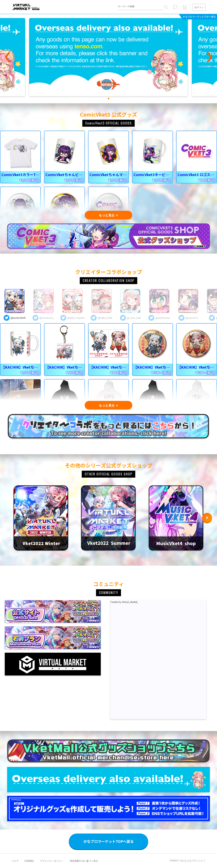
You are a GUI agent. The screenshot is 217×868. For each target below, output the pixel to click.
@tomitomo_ (47, 318)
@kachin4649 (18, 318)
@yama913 (192, 318)
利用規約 (29, 861)
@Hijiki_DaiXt (105, 318)
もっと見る (107, 215)
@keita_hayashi (76, 318)
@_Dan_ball (134, 318)
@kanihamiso (163, 318)
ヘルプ (15, 861)
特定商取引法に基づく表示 (84, 861)
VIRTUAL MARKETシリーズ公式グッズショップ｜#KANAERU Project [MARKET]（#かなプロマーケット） (26, 7)
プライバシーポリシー (52, 861)
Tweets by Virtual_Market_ (124, 602)
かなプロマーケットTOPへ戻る (199, 17)
